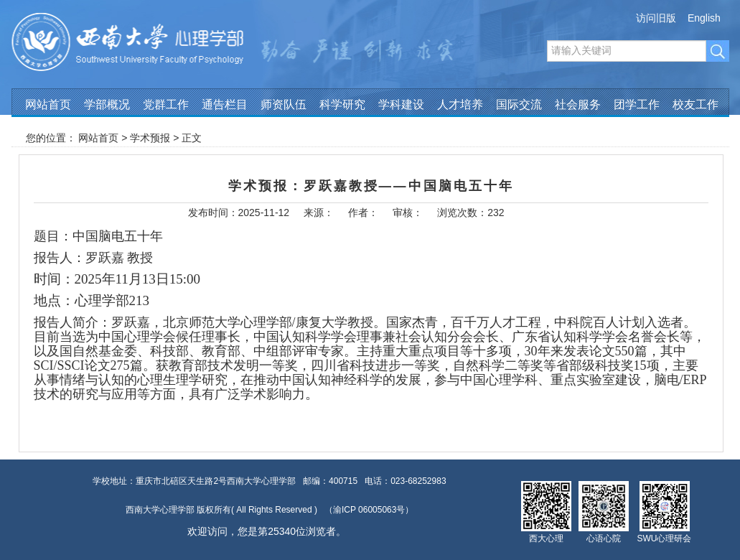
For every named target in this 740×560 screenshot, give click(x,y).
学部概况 (107, 104)
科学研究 (342, 104)
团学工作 (637, 104)
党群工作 (166, 104)
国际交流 (519, 104)
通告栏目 (225, 104)
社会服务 (578, 104)
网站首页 (48, 104)
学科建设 (401, 104)
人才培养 (460, 104)
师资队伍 (284, 104)
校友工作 (695, 104)
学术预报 (150, 138)
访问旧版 (656, 18)
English (704, 18)
